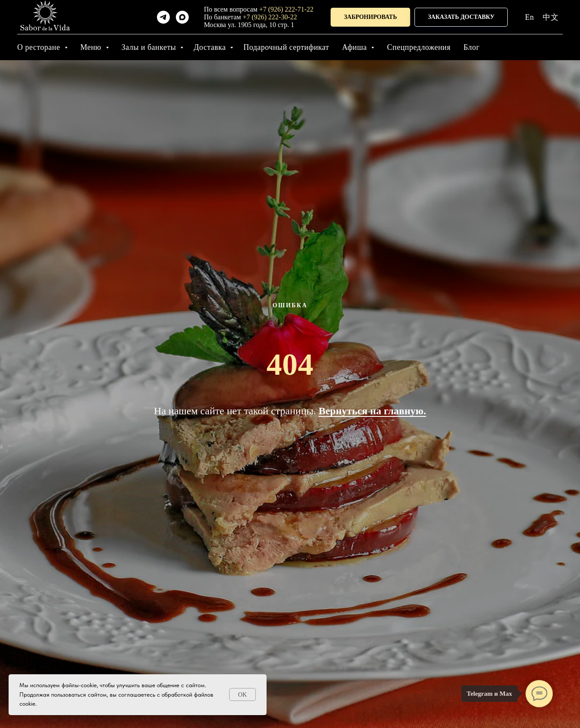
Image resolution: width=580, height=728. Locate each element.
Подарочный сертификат (286, 47)
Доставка (211, 47)
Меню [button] (92, 47)
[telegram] (163, 17)
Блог (471, 47)
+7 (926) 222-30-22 (270, 17)
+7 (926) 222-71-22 (286, 9)
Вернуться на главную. (372, 411)
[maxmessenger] (182, 17)
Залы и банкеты (150, 47)
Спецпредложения (419, 47)
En (529, 17)
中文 (551, 17)
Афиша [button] (355, 47)
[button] (370, 17)
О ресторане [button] (40, 47)
